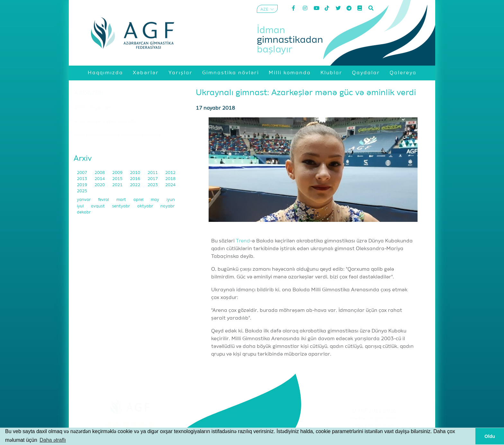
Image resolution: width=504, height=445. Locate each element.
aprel (139, 200)
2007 (82, 173)
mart (122, 200)
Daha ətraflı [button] (53, 440)
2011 (153, 173)
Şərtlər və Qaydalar (374, 419)
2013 (82, 179)
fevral (104, 200)
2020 (100, 185)
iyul (81, 206)
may (155, 200)
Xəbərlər (89, 93)
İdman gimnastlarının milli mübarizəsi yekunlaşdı (117, 135)
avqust (98, 206)
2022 (135, 185)
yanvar (84, 200)
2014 (100, 179)
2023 (153, 185)
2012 (170, 173)
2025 (82, 191)
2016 (135, 179)
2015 (118, 179)
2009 (118, 173)
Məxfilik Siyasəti (374, 427)
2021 (118, 185)
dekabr (84, 212)
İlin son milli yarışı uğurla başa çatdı (105, 122)
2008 (100, 173)
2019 (82, 185)
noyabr (167, 206)
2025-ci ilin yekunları (93, 108)
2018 (170, 179)
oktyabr (146, 206)
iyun (171, 200)
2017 (153, 179)
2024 (170, 185)
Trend (243, 241)
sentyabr (122, 206)
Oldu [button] (490, 436)
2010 (135, 173)
